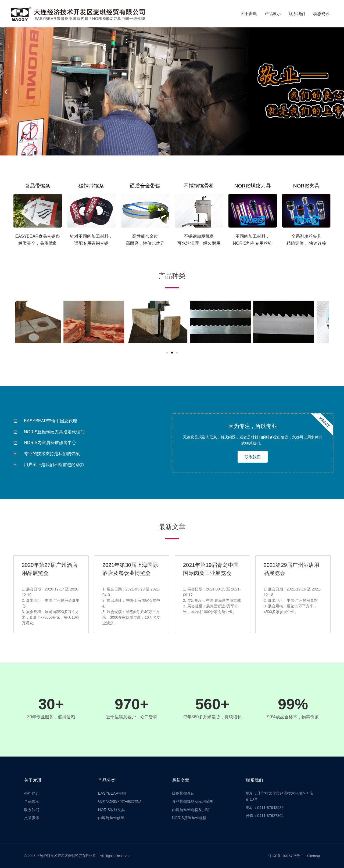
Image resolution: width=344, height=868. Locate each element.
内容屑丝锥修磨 (111, 818)
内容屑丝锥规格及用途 (191, 810)
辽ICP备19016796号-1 (286, 856)
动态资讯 (321, 14)
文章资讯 (32, 818)
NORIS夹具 (306, 186)
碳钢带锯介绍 (183, 793)
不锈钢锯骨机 (199, 186)
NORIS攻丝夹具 (112, 810)
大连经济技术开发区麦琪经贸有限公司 (66, 856)
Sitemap (313, 856)
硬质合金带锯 (145, 186)
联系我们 (297, 14)
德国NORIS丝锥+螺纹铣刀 (120, 801)
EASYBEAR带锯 (112, 793)
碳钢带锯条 (91, 186)
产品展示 (273, 14)
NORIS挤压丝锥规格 (189, 818)
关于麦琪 (249, 14)
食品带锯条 (37, 186)
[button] (6, 92)
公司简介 (32, 793)
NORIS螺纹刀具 (253, 186)
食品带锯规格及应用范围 (193, 801)
